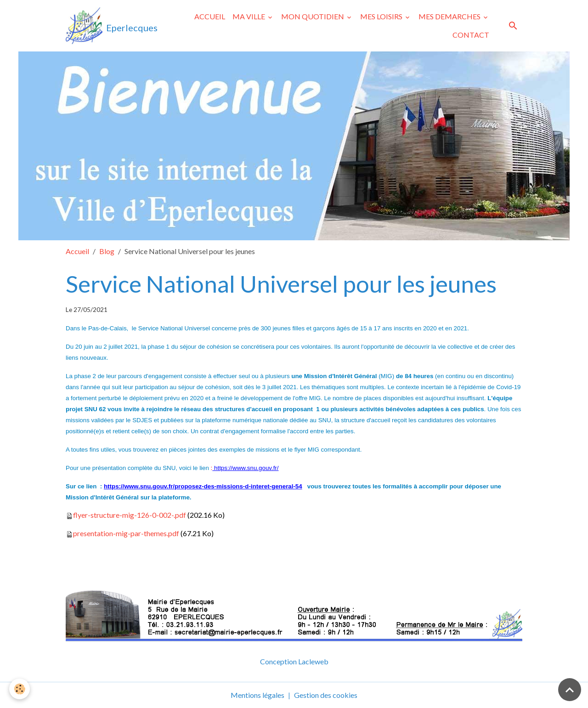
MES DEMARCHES (450, 16)
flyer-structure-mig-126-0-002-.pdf (130, 515)
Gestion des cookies (326, 695)
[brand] (110, 26)
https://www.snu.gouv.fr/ (245, 468)
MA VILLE (249, 16)
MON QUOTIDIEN (313, 16)
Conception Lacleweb (294, 661)
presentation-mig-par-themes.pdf (126, 533)
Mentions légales (257, 695)
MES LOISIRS (382, 16)
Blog (107, 251)
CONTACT (471, 35)
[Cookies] (20, 689)
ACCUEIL (210, 16)
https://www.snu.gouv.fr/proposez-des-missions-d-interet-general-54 (203, 486)
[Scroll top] (570, 690)
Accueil (77, 251)
